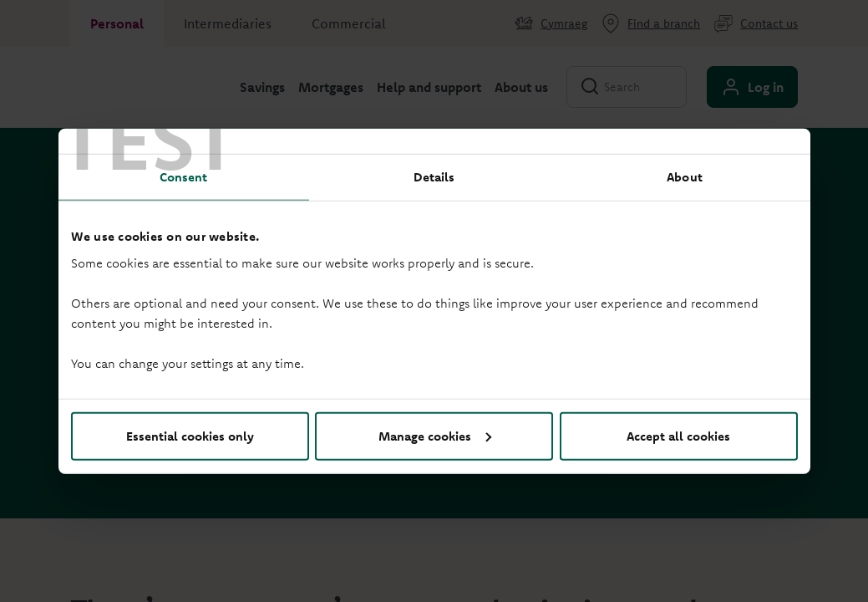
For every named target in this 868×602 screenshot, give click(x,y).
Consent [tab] (184, 177)
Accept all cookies (678, 435)
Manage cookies (435, 435)
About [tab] (685, 177)
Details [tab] (434, 177)
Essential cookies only (190, 435)
